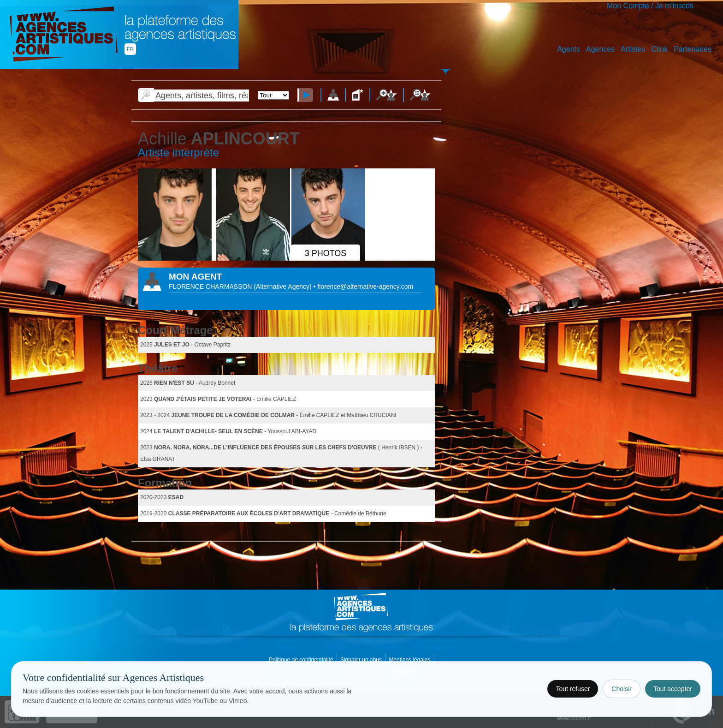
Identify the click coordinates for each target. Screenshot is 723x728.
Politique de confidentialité (302, 660)
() (283, 286)
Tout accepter (673, 689)
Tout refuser (573, 689)
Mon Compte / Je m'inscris (650, 6)
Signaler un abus (362, 660)
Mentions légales (410, 660)
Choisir (622, 689)
